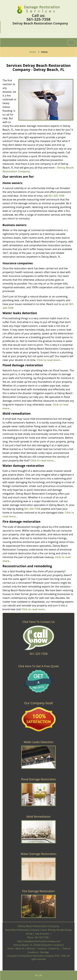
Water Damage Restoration (39, 854)
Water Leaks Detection (39, 742)
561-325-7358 (39, 19)
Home (33, 52)
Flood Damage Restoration (39, 779)
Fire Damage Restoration (38, 891)
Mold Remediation (38, 817)
